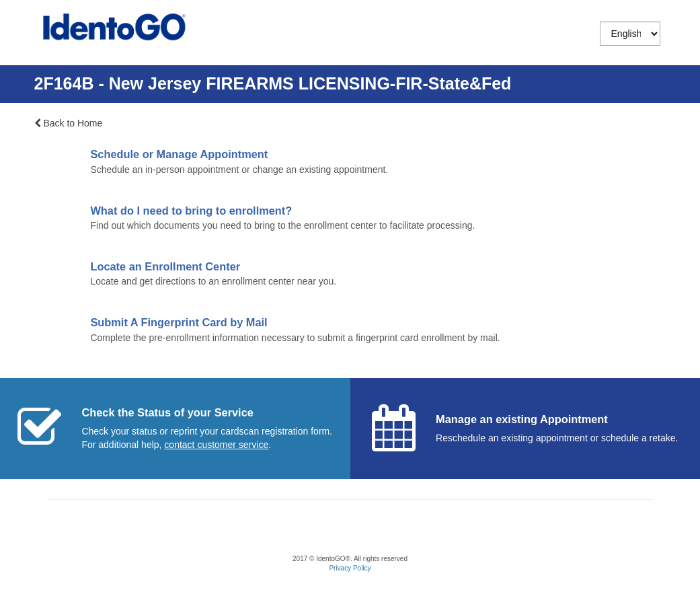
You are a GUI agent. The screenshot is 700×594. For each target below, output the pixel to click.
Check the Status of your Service (167, 412)
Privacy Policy (350, 568)
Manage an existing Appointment (522, 419)
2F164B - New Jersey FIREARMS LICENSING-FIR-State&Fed (273, 83)
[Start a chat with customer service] (216, 445)
